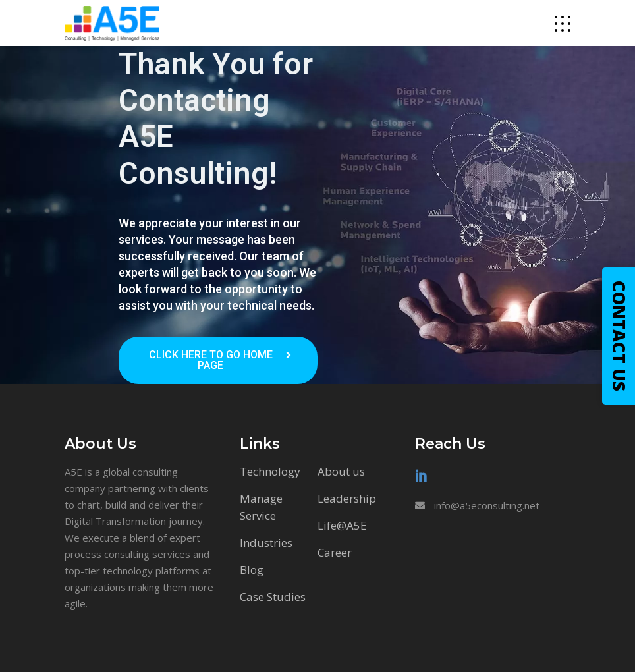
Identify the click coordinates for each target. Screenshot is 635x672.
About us (341, 471)
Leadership (347, 498)
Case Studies (273, 597)
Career (335, 552)
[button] (218, 360)
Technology (270, 471)
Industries (266, 543)
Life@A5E (342, 525)
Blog (252, 570)
